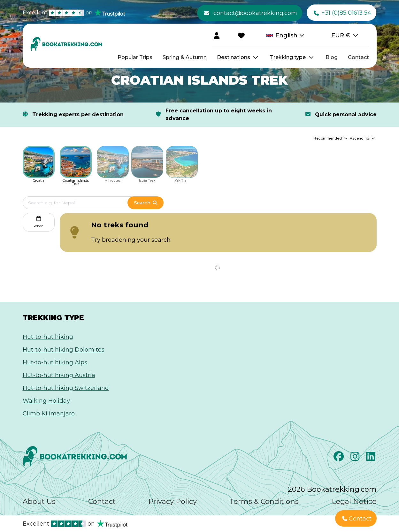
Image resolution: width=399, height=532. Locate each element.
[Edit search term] (82, 203)
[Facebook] (339, 458)
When (38, 221)
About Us (39, 502)
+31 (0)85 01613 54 (342, 13)
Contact (358, 57)
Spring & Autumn (185, 57)
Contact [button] (357, 519)
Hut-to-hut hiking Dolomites (64, 350)
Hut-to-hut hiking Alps (55, 362)
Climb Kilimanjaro (49, 414)
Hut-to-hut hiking (48, 337)
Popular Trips (135, 57)
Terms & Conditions (264, 502)
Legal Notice (354, 502)
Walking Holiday (46, 401)
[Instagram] (356, 458)
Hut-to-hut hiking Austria (59, 375)
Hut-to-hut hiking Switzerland (66, 388)
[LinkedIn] (371, 458)
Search (145, 203)
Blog (332, 57)
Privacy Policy (173, 502)
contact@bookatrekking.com (251, 13)
